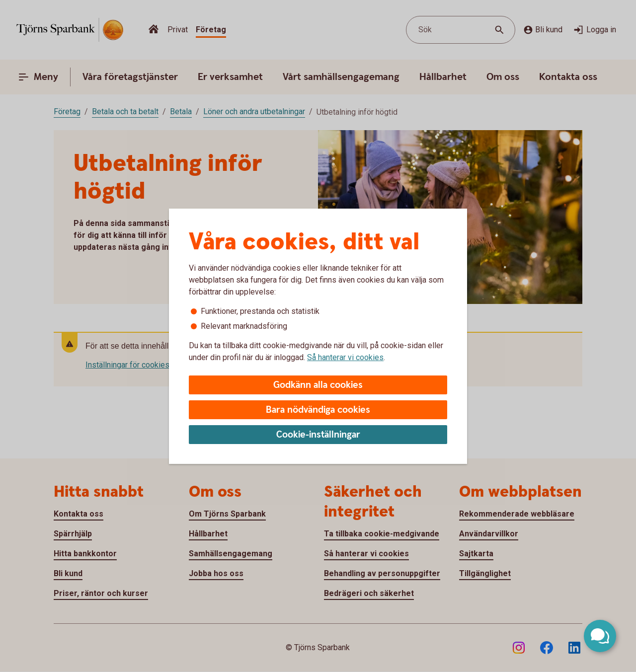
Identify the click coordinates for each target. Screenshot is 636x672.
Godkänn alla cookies (318, 385)
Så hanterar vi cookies (345, 357)
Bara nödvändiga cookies (318, 410)
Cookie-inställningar (318, 435)
